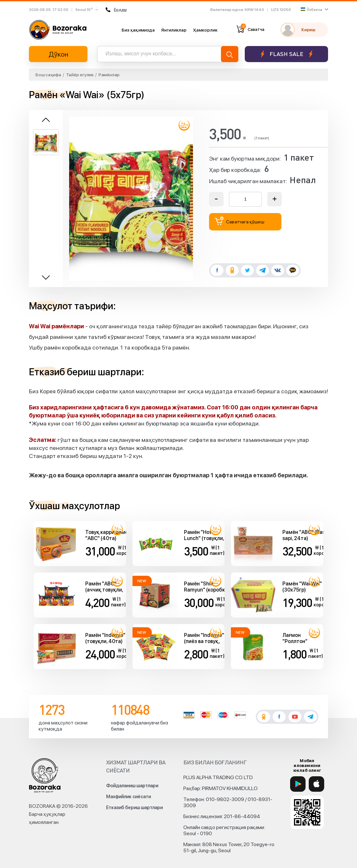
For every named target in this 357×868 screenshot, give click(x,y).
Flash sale (286, 54)
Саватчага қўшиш (240, 221)
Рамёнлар (109, 75)
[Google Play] (298, 784)
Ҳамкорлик (205, 30)
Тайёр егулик (80, 75)
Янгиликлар (174, 30)
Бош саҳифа (48, 75)
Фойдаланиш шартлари (132, 786)
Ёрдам (116, 10)
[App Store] (316, 784)
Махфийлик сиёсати (128, 797)
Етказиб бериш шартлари (134, 807)
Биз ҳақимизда (138, 30)
